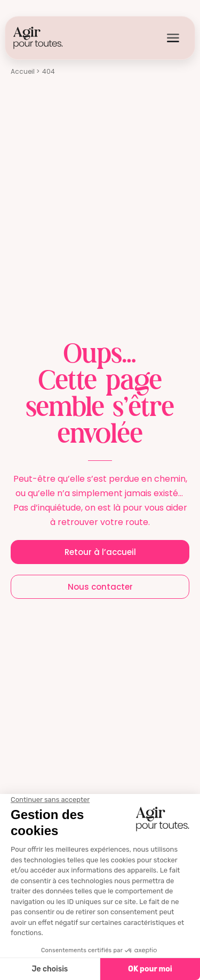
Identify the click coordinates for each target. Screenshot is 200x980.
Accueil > (25, 71)
